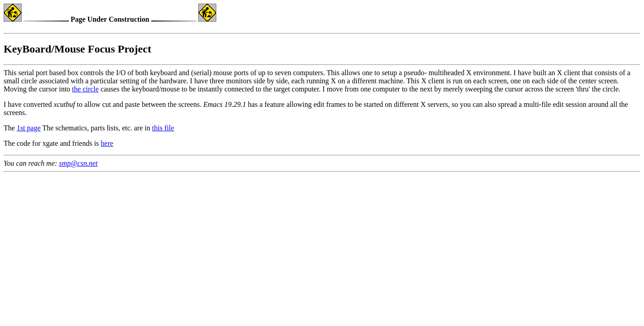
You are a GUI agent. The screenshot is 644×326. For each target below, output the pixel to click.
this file (163, 128)
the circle (85, 89)
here (107, 143)
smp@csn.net (78, 163)
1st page (29, 128)
